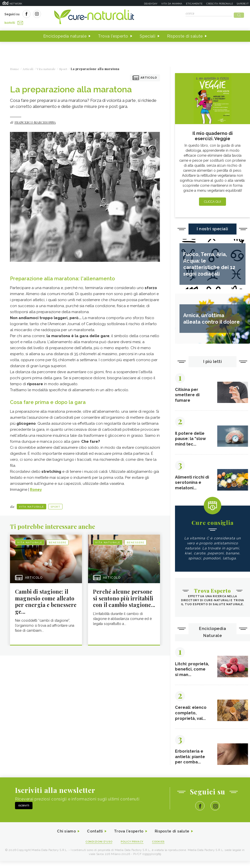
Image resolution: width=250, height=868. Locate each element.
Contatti (93, 838)
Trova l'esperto (113, 35)
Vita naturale (31, 505)
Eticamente (194, 4)
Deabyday (151, 4)
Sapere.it (243, 4)
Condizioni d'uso (97, 848)
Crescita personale (220, 4)
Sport (55, 505)
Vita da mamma (172, 4)
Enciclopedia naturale (65, 35)
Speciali (148, 35)
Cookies (161, 848)
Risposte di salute (185, 35)
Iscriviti (61, 15)
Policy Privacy (133, 848)
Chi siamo (63, 838)
